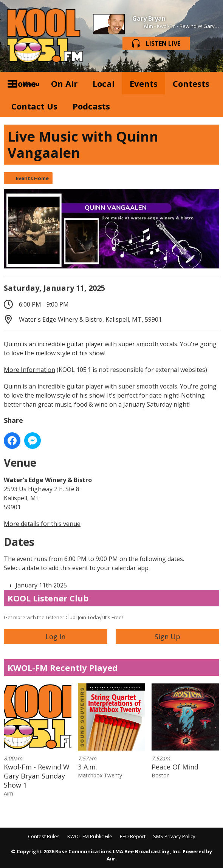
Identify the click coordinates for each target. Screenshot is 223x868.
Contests (191, 83)
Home (24, 83)
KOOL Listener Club (48, 598)
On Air (64, 83)
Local (104, 83)
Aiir (111, 859)
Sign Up (167, 637)
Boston (161, 775)
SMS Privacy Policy (174, 836)
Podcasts (91, 106)
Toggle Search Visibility (208, 83)
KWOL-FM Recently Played (63, 668)
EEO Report (133, 836)
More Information (29, 370)
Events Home (32, 178)
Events (144, 83)
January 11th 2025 (41, 585)
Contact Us (34, 106)
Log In (55, 637)
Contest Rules (44, 836)
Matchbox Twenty (100, 775)
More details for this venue (42, 524)
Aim (148, 26)
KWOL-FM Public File (90, 836)
